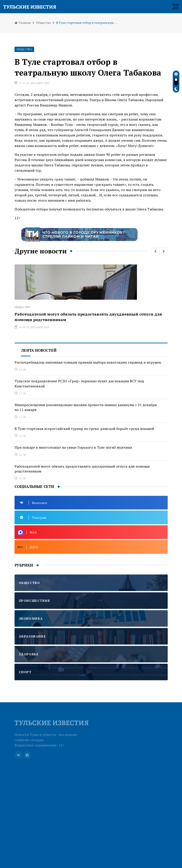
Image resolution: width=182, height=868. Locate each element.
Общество (43, 23)
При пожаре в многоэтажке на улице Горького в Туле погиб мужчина (73, 447)
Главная (23, 23)
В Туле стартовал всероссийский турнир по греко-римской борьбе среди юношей (84, 429)
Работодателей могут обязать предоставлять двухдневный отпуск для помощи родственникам (82, 469)
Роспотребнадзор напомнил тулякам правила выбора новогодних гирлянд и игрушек (88, 362)
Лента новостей (39, 350)
